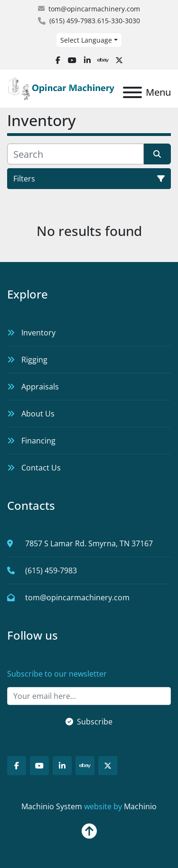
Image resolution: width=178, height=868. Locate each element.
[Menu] (132, 92)
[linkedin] (87, 60)
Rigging (34, 360)
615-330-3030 (119, 21)
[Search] (75, 154)
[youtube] (72, 60)
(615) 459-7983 (72, 21)
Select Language (86, 40)
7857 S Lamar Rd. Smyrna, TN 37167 (89, 543)
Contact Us (41, 468)
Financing (38, 441)
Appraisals (40, 387)
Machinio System (52, 806)
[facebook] (58, 60)
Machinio (140, 806)
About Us (38, 414)
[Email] (89, 696)
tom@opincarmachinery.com (94, 9)
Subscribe (89, 722)
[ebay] (103, 60)
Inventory (38, 333)
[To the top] (89, 827)
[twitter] (119, 60)
